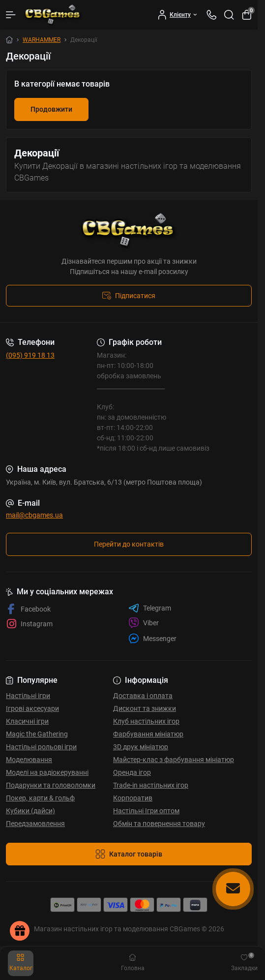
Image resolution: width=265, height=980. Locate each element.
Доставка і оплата (143, 696)
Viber (144, 623)
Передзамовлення (35, 824)
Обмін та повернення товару (159, 824)
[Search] (229, 15)
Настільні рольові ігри (41, 747)
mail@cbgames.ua (34, 515)
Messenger (152, 638)
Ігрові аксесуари (32, 708)
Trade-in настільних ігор (151, 785)
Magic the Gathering (37, 734)
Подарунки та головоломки (51, 785)
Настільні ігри (28, 696)
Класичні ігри (27, 721)
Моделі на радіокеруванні (47, 772)
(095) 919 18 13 (30, 355)
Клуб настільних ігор (146, 721)
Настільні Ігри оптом (146, 811)
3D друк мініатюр (141, 747)
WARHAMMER (42, 40)
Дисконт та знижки (145, 708)
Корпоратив (133, 798)
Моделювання (29, 760)
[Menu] (11, 15)
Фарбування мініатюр (148, 734)
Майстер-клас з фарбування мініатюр (174, 760)
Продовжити (51, 109)
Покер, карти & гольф (40, 798)
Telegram (150, 608)
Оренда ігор (132, 772)
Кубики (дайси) (30, 811)
